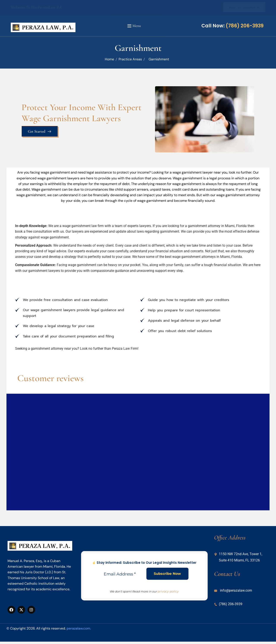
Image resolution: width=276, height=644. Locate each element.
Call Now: (232, 26)
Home (109, 59)
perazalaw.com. (79, 628)
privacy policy (168, 591)
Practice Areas (130, 59)
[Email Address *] (121, 574)
